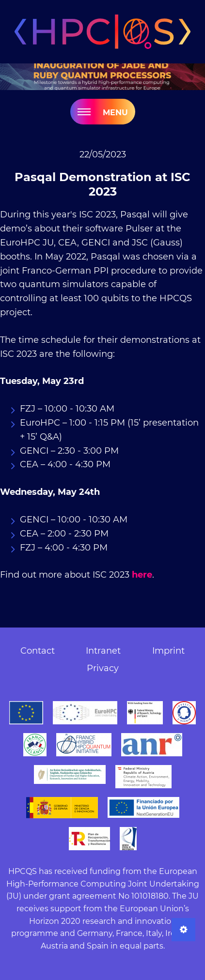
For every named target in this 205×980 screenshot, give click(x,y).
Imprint (168, 651)
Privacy (103, 668)
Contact (38, 651)
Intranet (103, 651)
